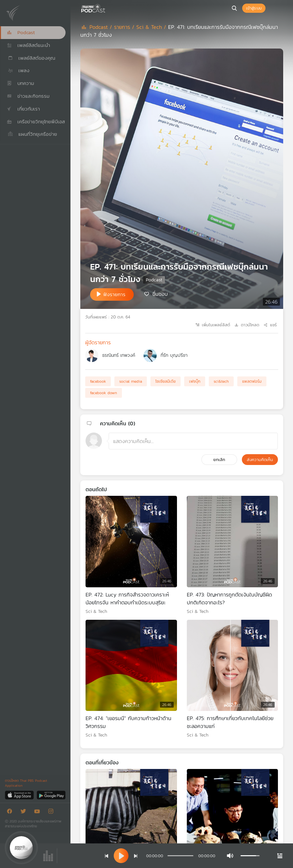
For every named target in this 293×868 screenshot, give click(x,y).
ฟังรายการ (114, 294)
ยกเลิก (219, 460)
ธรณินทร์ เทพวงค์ (119, 355)
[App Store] (20, 795)
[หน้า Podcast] (107, 8)
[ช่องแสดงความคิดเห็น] (193, 441)
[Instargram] (52, 812)
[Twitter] (25, 812)
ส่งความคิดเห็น (260, 460)
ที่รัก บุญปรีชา (174, 355)
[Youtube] (39, 812)
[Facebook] (11, 812)
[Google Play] (51, 795)
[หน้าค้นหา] (234, 8)
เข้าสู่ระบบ (254, 8)
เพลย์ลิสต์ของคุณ (31, 58)
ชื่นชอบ (160, 294)
